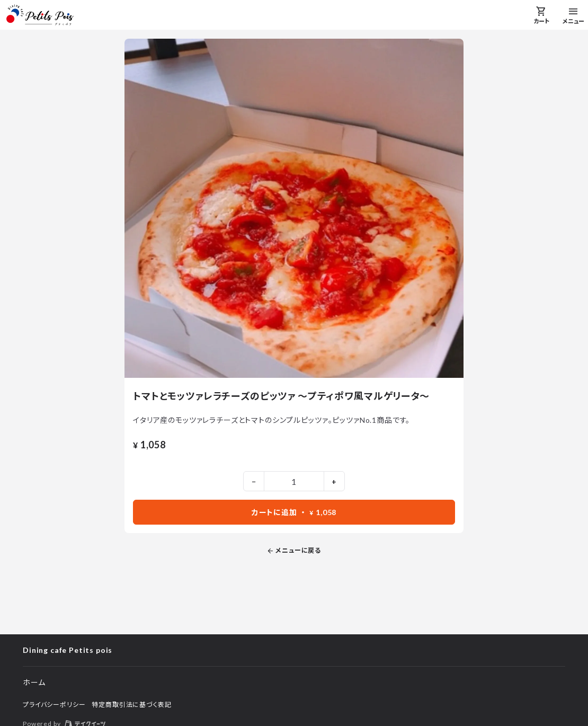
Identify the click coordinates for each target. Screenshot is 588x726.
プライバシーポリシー (54, 705)
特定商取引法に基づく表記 (131, 705)
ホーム (34, 682)
